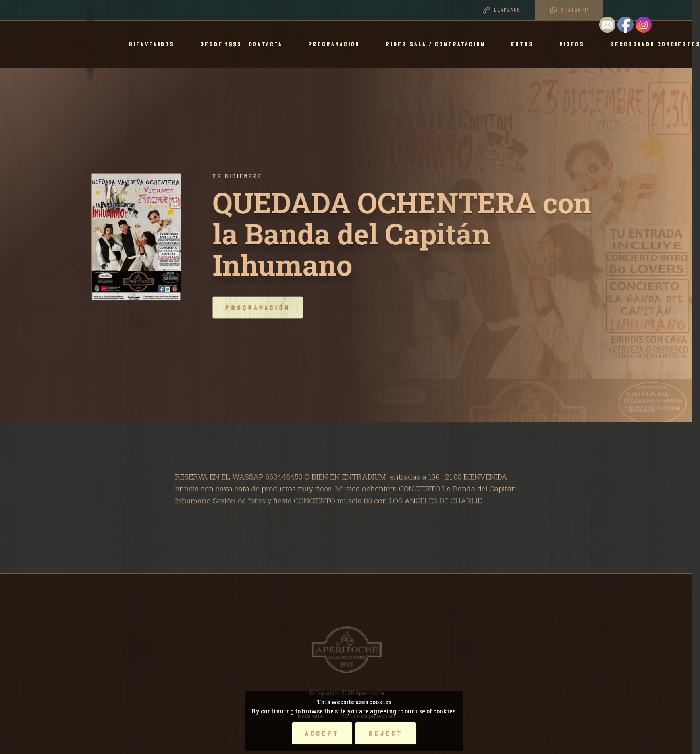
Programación (338, 44)
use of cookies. (436, 711)
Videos (575, 44)
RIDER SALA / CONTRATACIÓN (439, 44)
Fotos (526, 44)
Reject (386, 733)
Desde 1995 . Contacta (245, 44)
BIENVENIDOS (155, 44)
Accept (322, 733)
